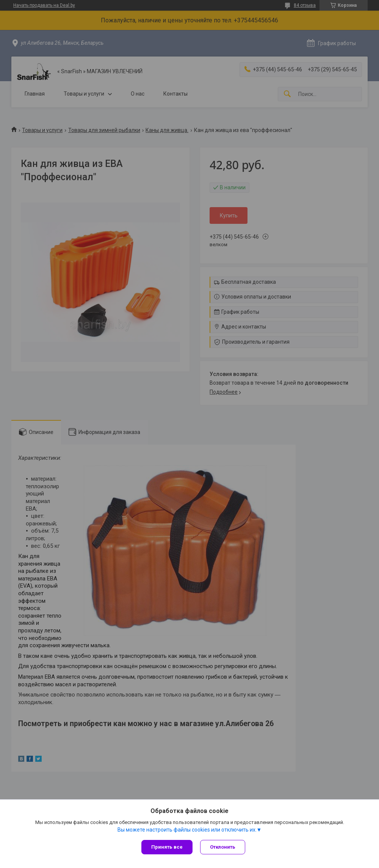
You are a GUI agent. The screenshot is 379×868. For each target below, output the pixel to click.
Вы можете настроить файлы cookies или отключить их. (187, 830)
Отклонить (223, 847)
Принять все (167, 847)
